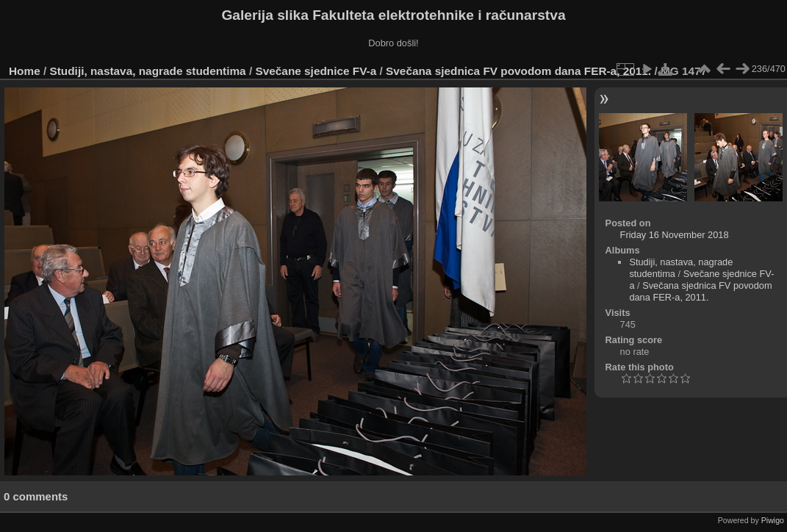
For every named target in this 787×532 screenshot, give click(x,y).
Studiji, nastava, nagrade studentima (148, 71)
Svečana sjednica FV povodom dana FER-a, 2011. (518, 71)
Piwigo (773, 520)
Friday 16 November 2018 (675, 235)
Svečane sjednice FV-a (316, 71)
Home (25, 71)
